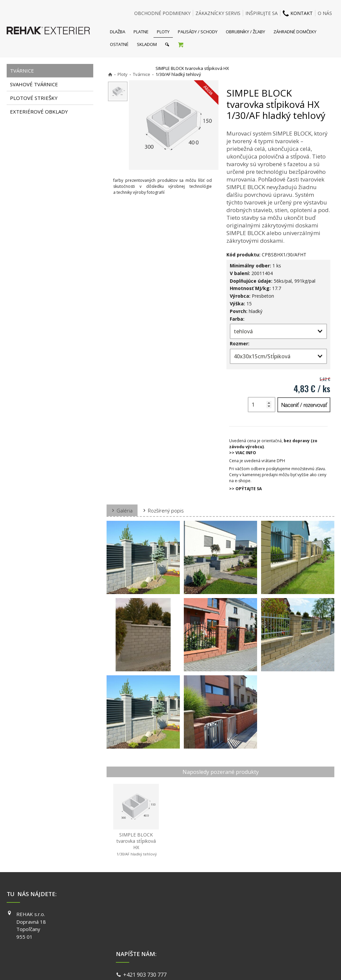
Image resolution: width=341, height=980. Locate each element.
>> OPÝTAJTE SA (245, 489)
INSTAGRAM (252, 924)
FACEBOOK (251, 914)
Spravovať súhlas (273, 967)
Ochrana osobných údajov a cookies (217, 967)
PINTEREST (251, 943)
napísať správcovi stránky (153, 967)
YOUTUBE (250, 933)
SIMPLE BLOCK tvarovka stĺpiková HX (136, 844)
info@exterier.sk (145, 923)
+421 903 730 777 (146, 915)
